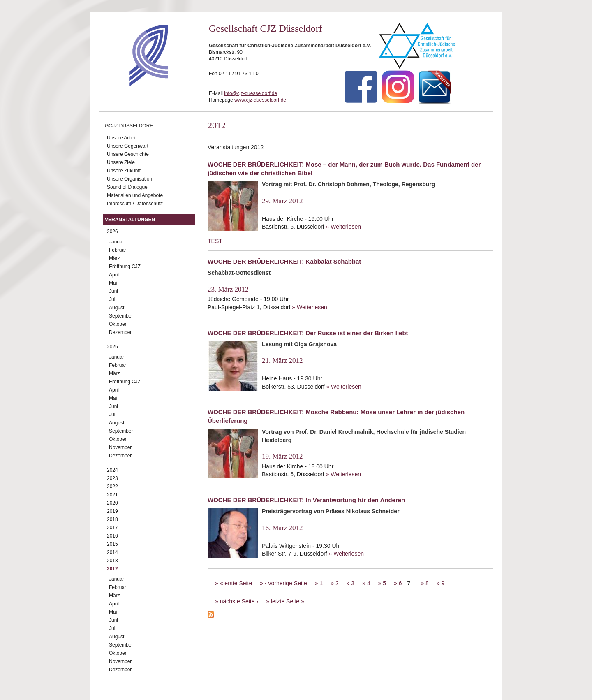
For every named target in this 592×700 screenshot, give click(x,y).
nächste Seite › (239, 601)
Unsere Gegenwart (128, 146)
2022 (112, 487)
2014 (112, 552)
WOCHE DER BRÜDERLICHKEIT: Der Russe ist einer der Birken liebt (308, 333)
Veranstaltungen (130, 220)
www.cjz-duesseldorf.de (260, 100)
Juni (113, 291)
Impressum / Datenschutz (135, 204)
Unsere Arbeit (122, 138)
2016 (112, 536)
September (121, 316)
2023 (112, 478)
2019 (112, 511)
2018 (112, 519)
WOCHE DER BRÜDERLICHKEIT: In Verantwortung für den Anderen (306, 500)
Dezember (120, 332)
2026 (112, 232)
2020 (112, 503)
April (114, 275)
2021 (112, 495)
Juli (113, 299)
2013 (112, 561)
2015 (112, 544)
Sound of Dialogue (127, 187)
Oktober (118, 324)
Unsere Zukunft (124, 171)
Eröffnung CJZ (125, 267)
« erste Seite (236, 583)
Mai (113, 283)
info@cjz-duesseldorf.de (251, 93)
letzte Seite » (288, 601)
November (120, 447)
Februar (118, 250)
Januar (117, 242)
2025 (112, 347)
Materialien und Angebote (135, 195)
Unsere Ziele (121, 162)
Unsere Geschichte (128, 154)
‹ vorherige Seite (286, 583)
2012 (112, 569)
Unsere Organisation (129, 179)
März (114, 258)
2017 (112, 528)
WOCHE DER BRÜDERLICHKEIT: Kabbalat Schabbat (284, 261)
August (117, 308)
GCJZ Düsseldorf (129, 126)
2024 (112, 470)
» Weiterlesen (343, 227)
